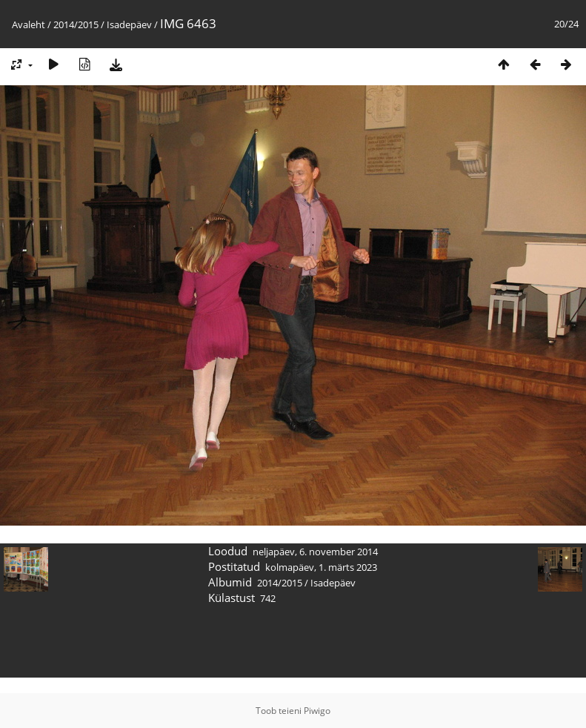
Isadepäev (129, 24)
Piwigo (317, 711)
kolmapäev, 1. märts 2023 (321, 567)
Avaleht (29, 24)
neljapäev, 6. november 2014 (315, 552)
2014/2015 (76, 24)
